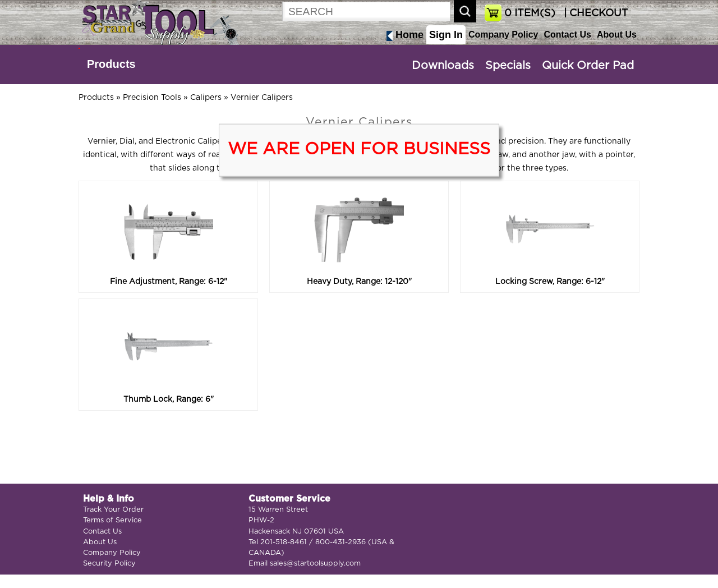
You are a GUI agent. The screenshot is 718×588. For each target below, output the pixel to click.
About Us (617, 35)
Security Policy (109, 564)
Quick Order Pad (588, 66)
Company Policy (503, 35)
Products (111, 64)
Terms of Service (112, 520)
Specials (508, 66)
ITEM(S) (530, 13)
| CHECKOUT (595, 13)
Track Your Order (113, 510)
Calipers (206, 98)
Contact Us (567, 35)
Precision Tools (152, 98)
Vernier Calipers (262, 98)
